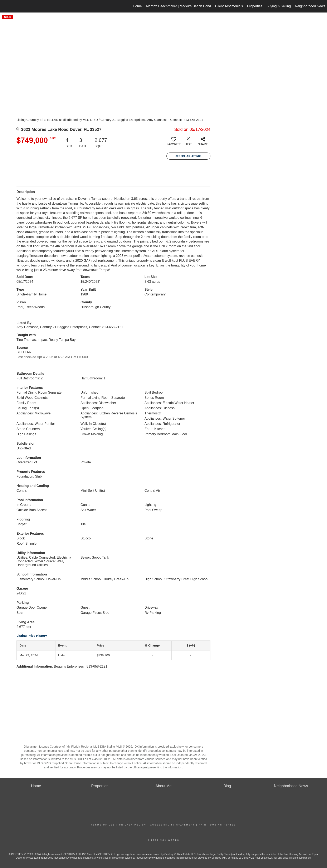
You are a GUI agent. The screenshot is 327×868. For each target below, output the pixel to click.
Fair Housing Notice (217, 825)
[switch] (174, 143)
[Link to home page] (5, 6)
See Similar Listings (188, 156)
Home (137, 6)
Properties (255, 6)
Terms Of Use (103, 825)
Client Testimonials (229, 6)
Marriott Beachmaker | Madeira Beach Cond (179, 6)
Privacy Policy (133, 825)
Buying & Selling (279, 6)
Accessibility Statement (173, 825)
